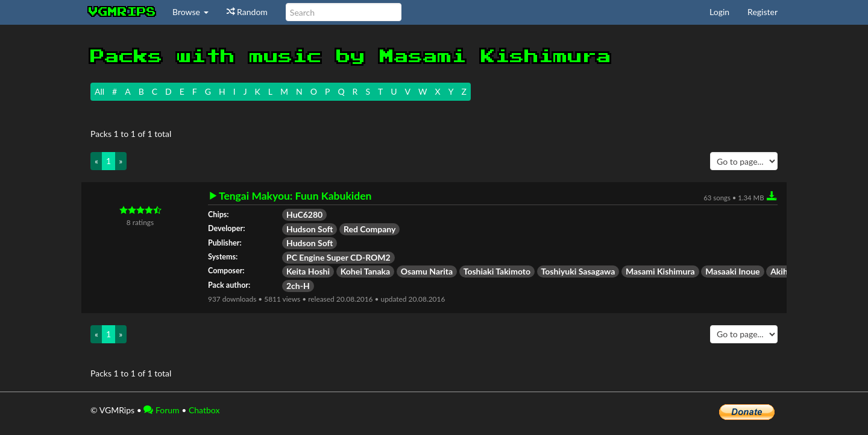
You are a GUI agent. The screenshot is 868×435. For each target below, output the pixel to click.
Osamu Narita (427, 271)
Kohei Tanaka (366, 271)
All (99, 91)
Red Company (370, 229)
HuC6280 (304, 214)
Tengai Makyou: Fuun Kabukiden (295, 196)
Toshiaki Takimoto (497, 271)
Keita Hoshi (308, 271)
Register (763, 12)
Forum (161, 410)
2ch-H (298, 286)
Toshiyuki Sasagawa (578, 271)
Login (719, 12)
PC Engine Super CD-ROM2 (338, 257)
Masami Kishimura (660, 271)
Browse (190, 12)
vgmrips (122, 12)
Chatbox (204, 410)
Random (247, 12)
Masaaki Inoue (732, 271)
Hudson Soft (310, 229)
